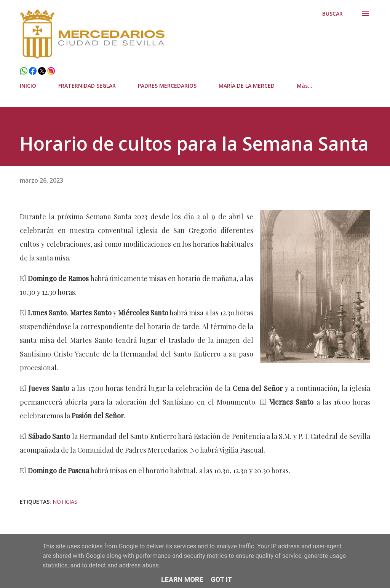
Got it (221, 579)
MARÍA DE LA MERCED (247, 86)
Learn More (182, 579)
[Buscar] (332, 14)
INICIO (28, 86)
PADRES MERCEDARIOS (167, 86)
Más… (304, 86)
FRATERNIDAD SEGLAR (87, 86)
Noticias (65, 502)
